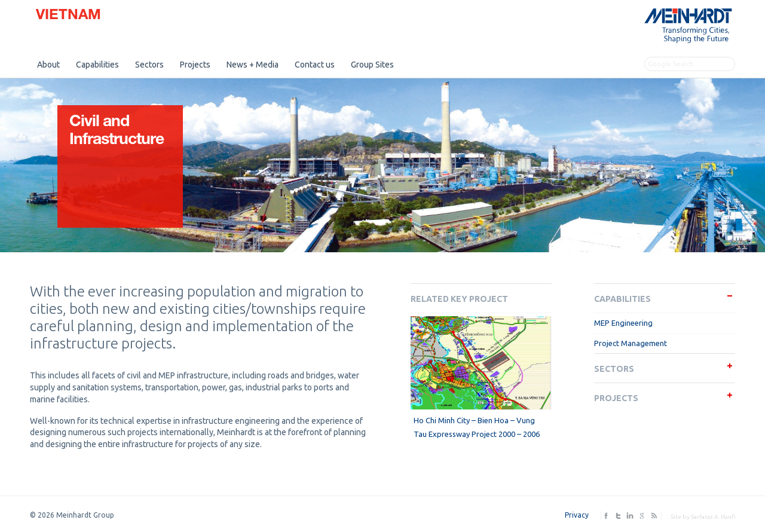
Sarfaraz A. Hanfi (713, 517)
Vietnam (68, 16)
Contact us (315, 65)
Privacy (577, 515)
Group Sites (372, 65)
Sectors (149, 65)
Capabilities (97, 65)
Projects (195, 65)
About (48, 65)
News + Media (253, 65)
